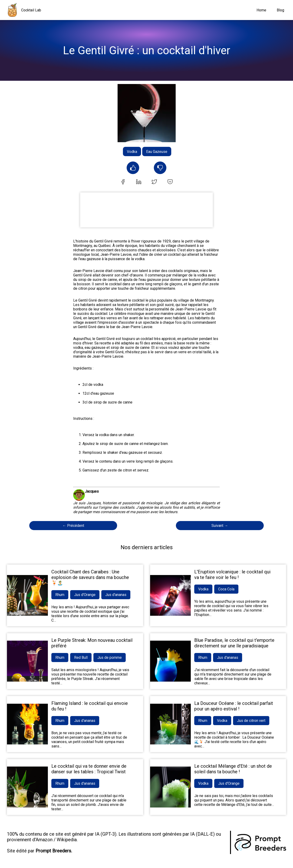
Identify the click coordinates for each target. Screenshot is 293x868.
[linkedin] (139, 182)
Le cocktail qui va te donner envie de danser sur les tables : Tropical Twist (89, 769)
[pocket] (170, 182)
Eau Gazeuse (157, 152)
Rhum (60, 595)
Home (261, 10)
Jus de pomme (110, 658)
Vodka (132, 152)
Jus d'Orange (85, 595)
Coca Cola (226, 589)
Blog (280, 10)
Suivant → (220, 526)
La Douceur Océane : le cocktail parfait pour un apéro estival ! (234, 706)
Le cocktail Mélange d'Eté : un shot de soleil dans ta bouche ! (233, 769)
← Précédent (73, 526)
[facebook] (123, 182)
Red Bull (81, 658)
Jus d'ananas (116, 595)
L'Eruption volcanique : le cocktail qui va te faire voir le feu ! (232, 575)
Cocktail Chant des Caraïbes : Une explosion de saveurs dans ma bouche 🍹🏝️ (90, 577)
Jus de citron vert (251, 721)
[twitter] (154, 182)
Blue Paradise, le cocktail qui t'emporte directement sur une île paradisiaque (234, 643)
